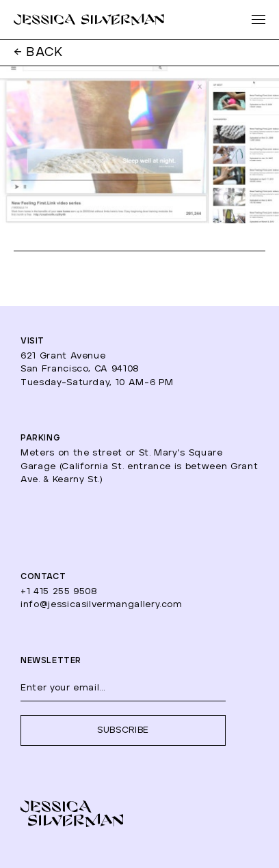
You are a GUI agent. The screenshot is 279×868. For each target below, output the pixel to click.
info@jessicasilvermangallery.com (102, 605)
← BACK (39, 53)
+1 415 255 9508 (59, 592)
